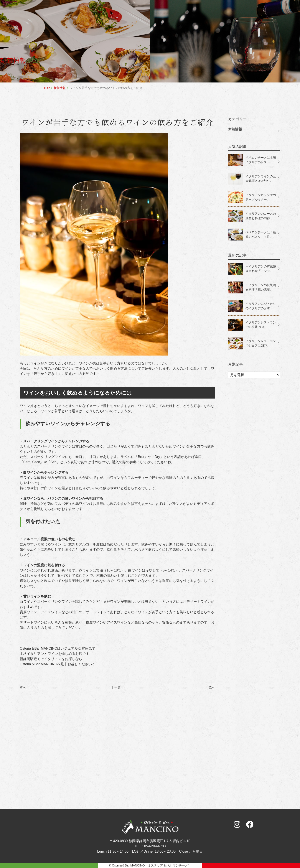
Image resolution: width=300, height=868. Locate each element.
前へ (23, 687)
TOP (47, 88)
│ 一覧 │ (117, 687)
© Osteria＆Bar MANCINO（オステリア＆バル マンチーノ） (150, 865)
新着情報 (60, 88)
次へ (212, 687)
